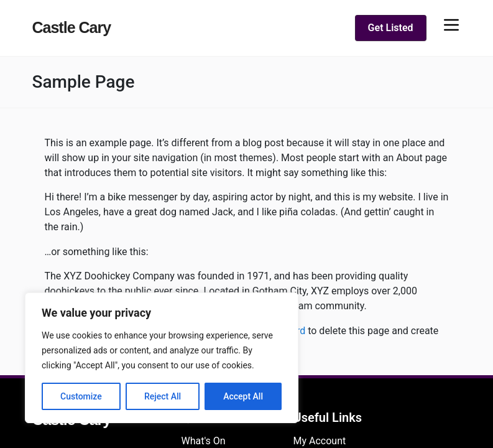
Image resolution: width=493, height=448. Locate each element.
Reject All (163, 396)
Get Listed (391, 28)
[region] (162, 358)
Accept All (243, 396)
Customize (81, 396)
